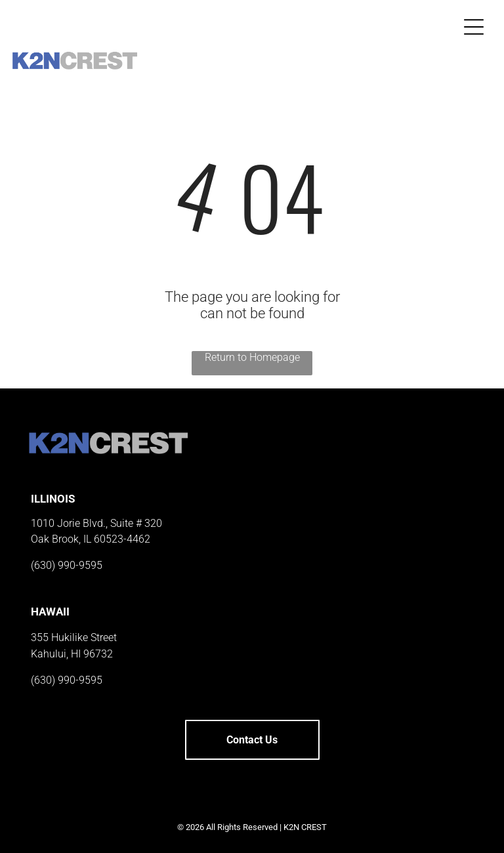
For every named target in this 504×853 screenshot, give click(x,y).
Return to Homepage (252, 357)
